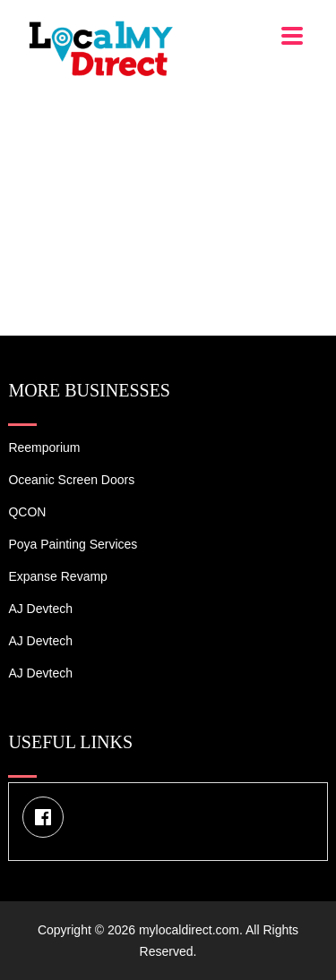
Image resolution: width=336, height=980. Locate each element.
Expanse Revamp (58, 576)
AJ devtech (40, 609)
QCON (27, 512)
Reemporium (44, 447)
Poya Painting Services (73, 544)
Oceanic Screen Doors (71, 480)
